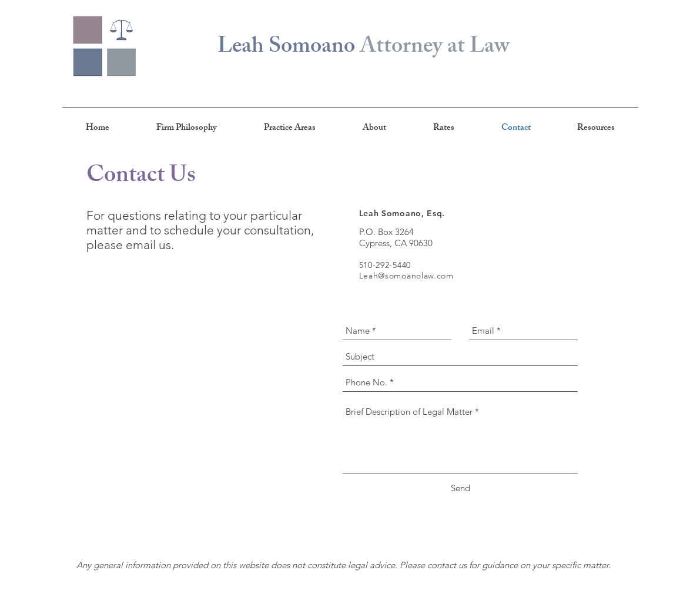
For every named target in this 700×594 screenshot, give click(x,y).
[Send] (460, 488)
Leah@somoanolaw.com (406, 276)
